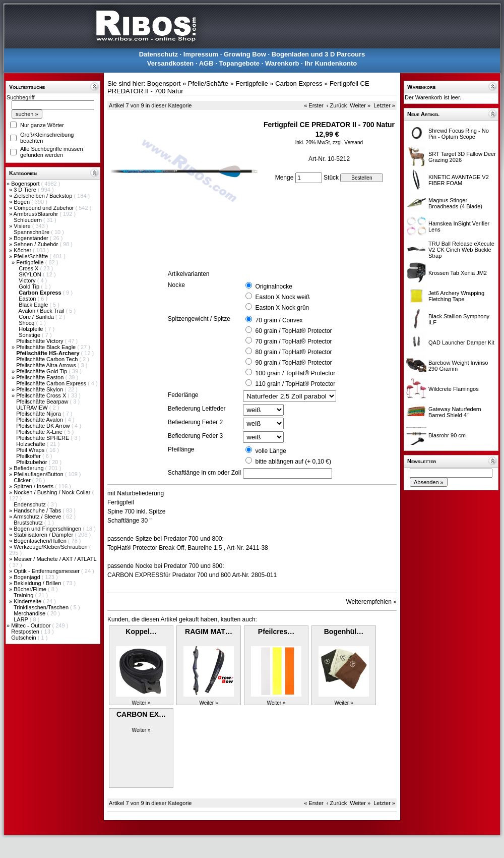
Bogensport (26, 184)
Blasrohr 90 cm (447, 435)
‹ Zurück (337, 105)
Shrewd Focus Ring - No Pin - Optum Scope (459, 134)
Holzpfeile (31, 329)
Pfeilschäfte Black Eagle (47, 347)
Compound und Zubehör (44, 208)
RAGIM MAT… (209, 632)
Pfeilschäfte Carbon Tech (48, 359)
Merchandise (30, 613)
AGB (206, 63)
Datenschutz (159, 54)
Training (24, 595)
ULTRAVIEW (33, 408)
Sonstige (30, 335)
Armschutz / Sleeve (38, 517)
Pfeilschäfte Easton (41, 377)
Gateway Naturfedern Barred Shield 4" (455, 412)
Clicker (23, 480)
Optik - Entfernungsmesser (47, 571)
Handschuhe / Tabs (38, 510)
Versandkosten (171, 63)
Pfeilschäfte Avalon (40, 420)
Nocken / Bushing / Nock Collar (53, 492)
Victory (28, 280)
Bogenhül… (344, 632)
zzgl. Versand (348, 142)
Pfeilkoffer (29, 456)
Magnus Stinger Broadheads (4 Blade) (455, 203)
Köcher (23, 250)
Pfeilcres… (276, 632)
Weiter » (360, 105)
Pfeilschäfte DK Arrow (44, 426)
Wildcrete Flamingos (454, 389)
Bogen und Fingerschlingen (48, 529)
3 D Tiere (26, 190)
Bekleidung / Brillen (38, 583)
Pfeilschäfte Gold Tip (42, 371)
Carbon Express (299, 83)
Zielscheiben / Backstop (44, 196)
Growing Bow (245, 54)
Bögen (22, 202)
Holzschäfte (31, 444)
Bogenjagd (28, 577)
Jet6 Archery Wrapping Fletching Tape (456, 296)
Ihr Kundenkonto (331, 63)
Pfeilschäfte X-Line (40, 432)
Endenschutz (30, 504)
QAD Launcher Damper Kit (461, 342)
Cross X (29, 268)
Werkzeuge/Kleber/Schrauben (51, 547)
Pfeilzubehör (32, 462)
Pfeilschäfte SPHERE (43, 438)
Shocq (27, 323)
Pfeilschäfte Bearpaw (43, 402)
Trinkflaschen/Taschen (42, 607)
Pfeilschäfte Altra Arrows (47, 365)
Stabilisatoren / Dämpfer (44, 535)
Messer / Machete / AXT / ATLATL (55, 559)
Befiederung (29, 468)
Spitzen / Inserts (34, 486)
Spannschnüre (32, 232)
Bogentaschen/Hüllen (41, 541)
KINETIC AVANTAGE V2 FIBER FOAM (459, 180)
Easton (28, 299)
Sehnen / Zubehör (37, 244)
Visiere (23, 226)
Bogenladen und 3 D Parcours (319, 54)
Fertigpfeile (30, 262)
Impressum (201, 54)
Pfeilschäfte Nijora (39, 414)
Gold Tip (30, 287)
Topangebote (239, 63)
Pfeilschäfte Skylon (40, 389)
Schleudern (28, 220)
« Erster (314, 105)
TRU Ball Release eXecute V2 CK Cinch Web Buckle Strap (461, 250)
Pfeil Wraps (31, 450)
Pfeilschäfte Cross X (42, 395)
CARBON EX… (141, 714)
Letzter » (384, 105)
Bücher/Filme (31, 589)
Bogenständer (32, 238)
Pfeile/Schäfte (31, 256)
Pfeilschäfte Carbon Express (52, 383)
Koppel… (141, 632)
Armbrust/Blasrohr (37, 214)
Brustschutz (29, 523)
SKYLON (31, 274)
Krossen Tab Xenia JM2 (458, 273)
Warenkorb (282, 63)
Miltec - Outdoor (31, 625)
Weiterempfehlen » (372, 602)
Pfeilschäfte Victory (40, 341)
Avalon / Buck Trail (42, 311)
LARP (22, 619)
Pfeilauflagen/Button (39, 474)
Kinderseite (28, 601)
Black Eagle (34, 305)
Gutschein (24, 638)
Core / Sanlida (37, 317)
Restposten (26, 632)
